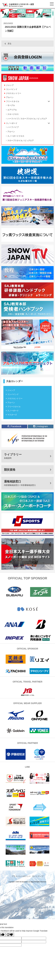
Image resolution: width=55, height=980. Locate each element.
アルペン (10, 97)
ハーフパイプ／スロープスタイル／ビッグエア (27, 119)
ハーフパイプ (13, 127)
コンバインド (12, 89)
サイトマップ (38, 876)
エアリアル (12, 110)
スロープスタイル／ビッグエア (21, 140)
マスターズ (12, 415)
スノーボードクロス (16, 136)
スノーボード (13, 411)
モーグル (11, 105)
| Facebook (14, 426)
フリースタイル (14, 407)
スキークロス (13, 114)
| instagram (41, 426)
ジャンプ (10, 85)
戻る (10, 44)
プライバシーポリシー (21, 876)
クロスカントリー (14, 93)
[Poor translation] (10, 935)
